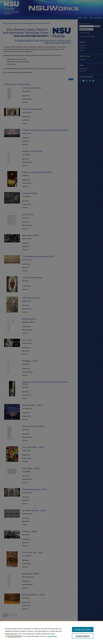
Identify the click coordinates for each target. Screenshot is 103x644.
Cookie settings (14, 636)
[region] (51, 632)
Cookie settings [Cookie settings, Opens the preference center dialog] (83, 636)
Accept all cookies (83, 629)
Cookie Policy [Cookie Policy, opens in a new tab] (52, 636)
